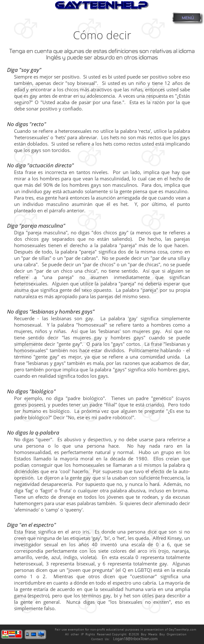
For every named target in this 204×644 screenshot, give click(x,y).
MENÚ (188, 18)
